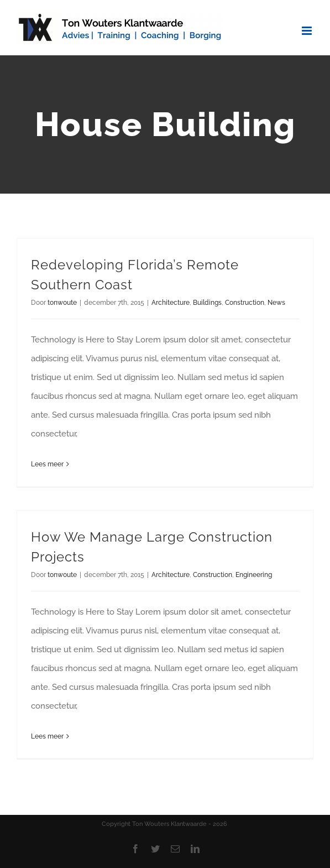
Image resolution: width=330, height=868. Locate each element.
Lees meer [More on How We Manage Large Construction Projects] (47, 736)
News (276, 303)
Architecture (171, 303)
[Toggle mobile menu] (308, 31)
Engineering (254, 575)
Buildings (207, 303)
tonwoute (62, 303)
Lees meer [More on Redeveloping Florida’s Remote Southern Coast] (47, 464)
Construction (245, 303)
